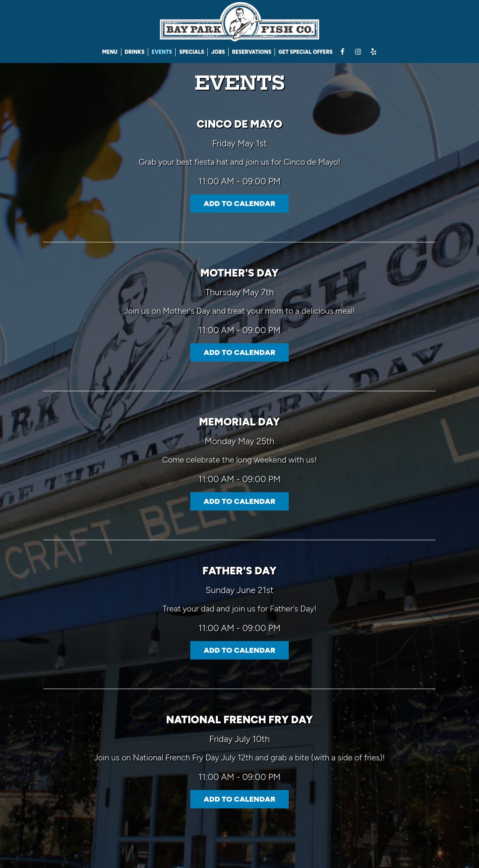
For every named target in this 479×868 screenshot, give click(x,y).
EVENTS (162, 52)
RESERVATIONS (252, 52)
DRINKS (135, 52)
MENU (110, 52)
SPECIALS (192, 52)
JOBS (218, 52)
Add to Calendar (239, 204)
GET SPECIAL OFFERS (305, 52)
